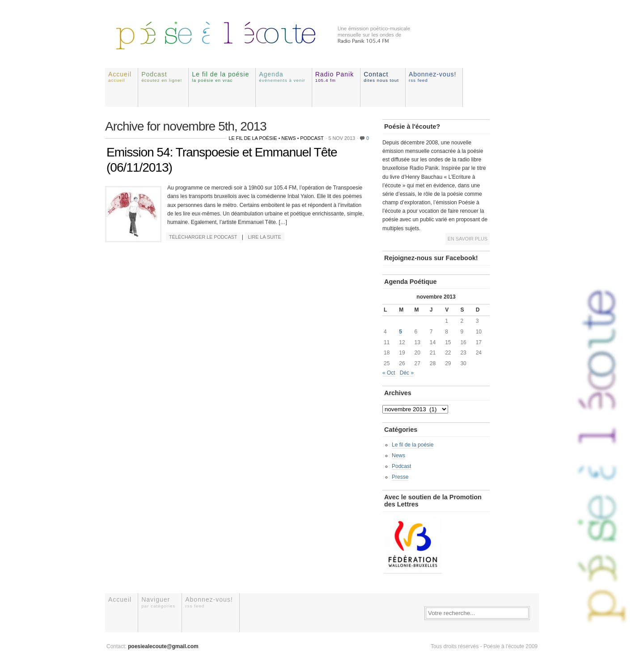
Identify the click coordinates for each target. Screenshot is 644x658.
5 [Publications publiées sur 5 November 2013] (400, 332)
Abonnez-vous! (432, 77)
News (288, 138)
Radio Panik (335, 77)
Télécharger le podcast (203, 237)
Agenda (282, 77)
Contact (381, 77)
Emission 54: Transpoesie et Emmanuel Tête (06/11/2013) (222, 160)
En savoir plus (468, 239)
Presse (400, 477)
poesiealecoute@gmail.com (163, 646)
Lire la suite (264, 237)
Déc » (407, 373)
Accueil (120, 77)
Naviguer (158, 602)
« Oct (389, 373)
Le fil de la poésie (220, 77)
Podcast (162, 77)
